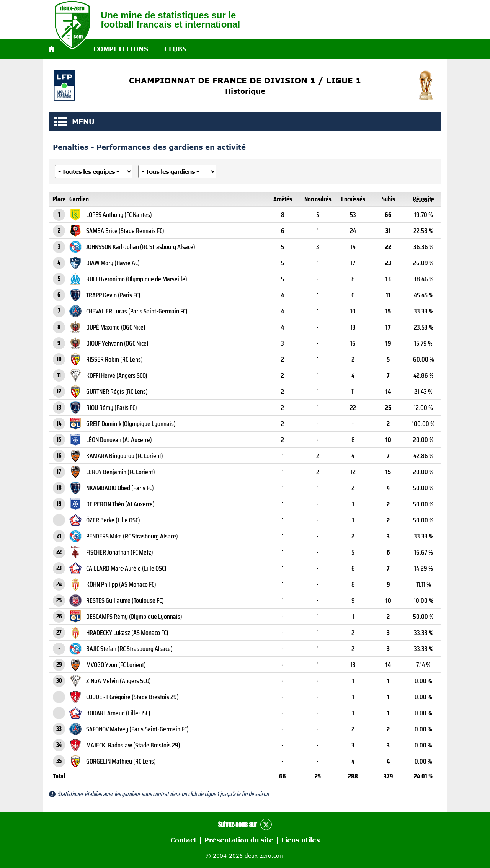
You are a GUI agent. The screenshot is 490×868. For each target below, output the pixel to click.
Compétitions (121, 49)
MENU (60, 122)
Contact (183, 840)
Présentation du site (239, 840)
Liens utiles (301, 840)
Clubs (175, 49)
